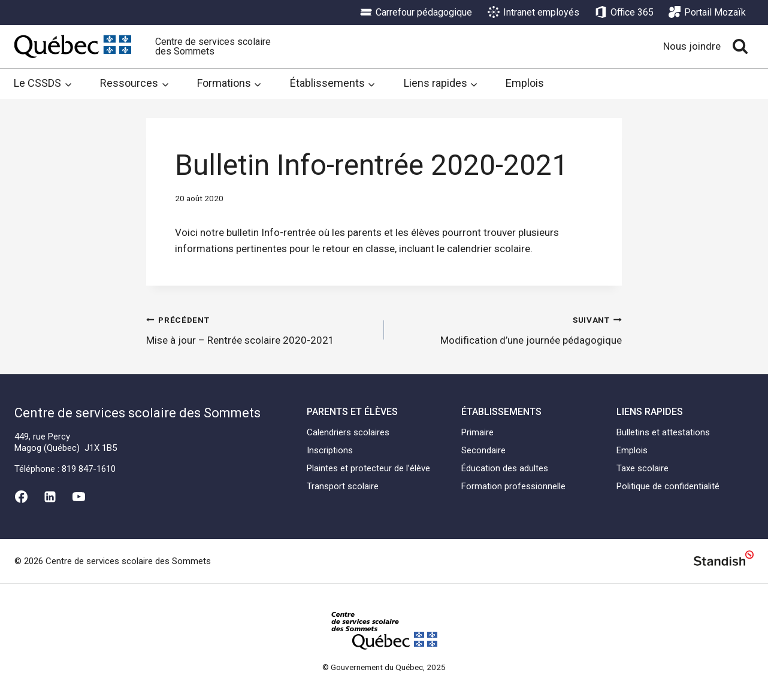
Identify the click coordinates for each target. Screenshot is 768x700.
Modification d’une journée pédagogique (508, 329)
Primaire (477, 432)
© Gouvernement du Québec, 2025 (384, 667)
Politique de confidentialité (668, 486)
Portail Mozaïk (707, 13)
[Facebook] (21, 496)
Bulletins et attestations (663, 432)
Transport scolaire (343, 486)
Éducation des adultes (505, 468)
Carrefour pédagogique (416, 13)
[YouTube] (79, 496)
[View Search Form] (740, 46)
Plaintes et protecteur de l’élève (368, 468)
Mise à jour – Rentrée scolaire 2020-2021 (260, 329)
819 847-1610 (89, 469)
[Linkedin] (50, 496)
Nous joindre (692, 46)
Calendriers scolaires (348, 432)
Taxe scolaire (642, 468)
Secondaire (483, 450)
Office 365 (624, 13)
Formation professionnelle (513, 486)
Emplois (525, 83)
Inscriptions (330, 450)
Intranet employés (533, 13)
